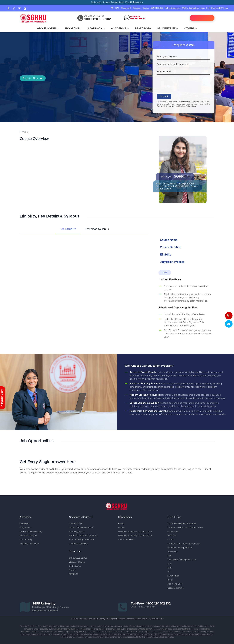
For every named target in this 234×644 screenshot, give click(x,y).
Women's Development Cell (180, 548)
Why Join (175, 177)
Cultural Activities (126, 540)
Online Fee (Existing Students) (182, 524)
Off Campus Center (78, 558)
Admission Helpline (94, 16)
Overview (24, 524)
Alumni (72, 570)
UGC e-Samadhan (190, 8)
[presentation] (180, 82)
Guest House (173, 576)
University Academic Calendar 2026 (135, 536)
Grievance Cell (76, 524)
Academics (120, 29)
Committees (173, 532)
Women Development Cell (81, 528)
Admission (96, 29)
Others (190, 29)
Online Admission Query (31, 532)
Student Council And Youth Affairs (184, 544)
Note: (165, 273)
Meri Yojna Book (175, 584)
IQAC (117, 8)
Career (146, 8)
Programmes (26, 528)
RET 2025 (73, 574)
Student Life (168, 29)
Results (121, 528)
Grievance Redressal (78, 544)
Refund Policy (26, 540)
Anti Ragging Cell (77, 532)
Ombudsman (75, 566)
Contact (171, 540)
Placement (126, 8)
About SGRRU (48, 29)
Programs (73, 29)
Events (121, 524)
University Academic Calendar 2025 (135, 532)
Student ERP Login (220, 8)
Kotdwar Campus (175, 588)
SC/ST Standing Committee (82, 540)
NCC (170, 568)
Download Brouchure (30, 544)
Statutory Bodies (77, 562)
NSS (169, 564)
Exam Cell (205, 8)
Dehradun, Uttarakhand (45, 611)
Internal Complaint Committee (83, 536)
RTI (169, 572)
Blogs (170, 580)
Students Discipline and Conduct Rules (185, 528)
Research (137, 8)
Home (23, 132)
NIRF (170, 556)
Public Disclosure (173, 8)
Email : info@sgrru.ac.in (143, 607)
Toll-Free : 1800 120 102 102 (151, 604)
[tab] (68, 229)
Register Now (33, 78)
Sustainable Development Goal (182, 560)
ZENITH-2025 (157, 8)
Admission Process (28, 536)
